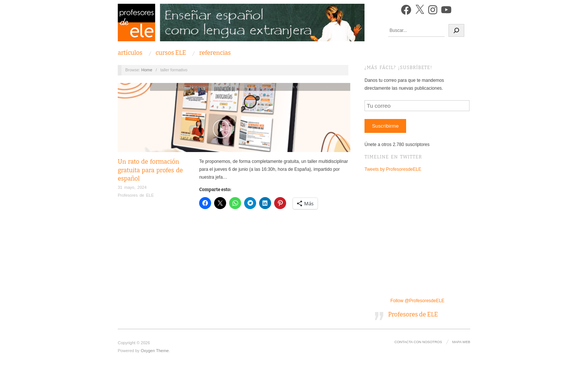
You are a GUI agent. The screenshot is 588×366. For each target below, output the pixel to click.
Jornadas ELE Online (247, 87)
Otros (342, 87)
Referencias (215, 53)
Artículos (130, 53)
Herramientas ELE (207, 87)
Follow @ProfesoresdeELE (417, 301)
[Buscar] (456, 30)
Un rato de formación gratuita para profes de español (150, 170)
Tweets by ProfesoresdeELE (393, 169)
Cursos (171, 53)
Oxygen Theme (155, 351)
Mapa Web (461, 342)
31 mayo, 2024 (132, 187)
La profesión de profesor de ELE (302, 87)
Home (147, 70)
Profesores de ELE (136, 195)
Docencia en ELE (170, 87)
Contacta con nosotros (418, 342)
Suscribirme (385, 126)
